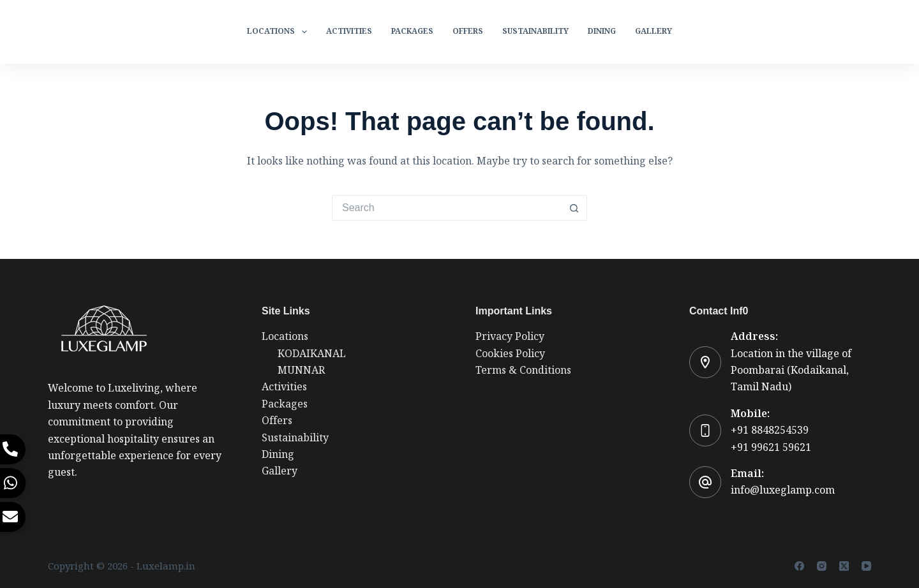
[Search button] (574, 208)
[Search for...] (447, 208)
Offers (468, 31)
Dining (602, 31)
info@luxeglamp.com (783, 490)
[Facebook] (799, 566)
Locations (279, 32)
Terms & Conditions (523, 370)
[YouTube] (866, 566)
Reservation (834, 32)
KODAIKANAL (312, 354)
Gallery (654, 31)
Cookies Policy (510, 354)
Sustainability (535, 31)
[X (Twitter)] (844, 566)
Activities (349, 31)
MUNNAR (301, 370)
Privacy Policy (510, 336)
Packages (412, 31)
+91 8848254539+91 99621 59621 (771, 438)
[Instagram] (822, 566)
